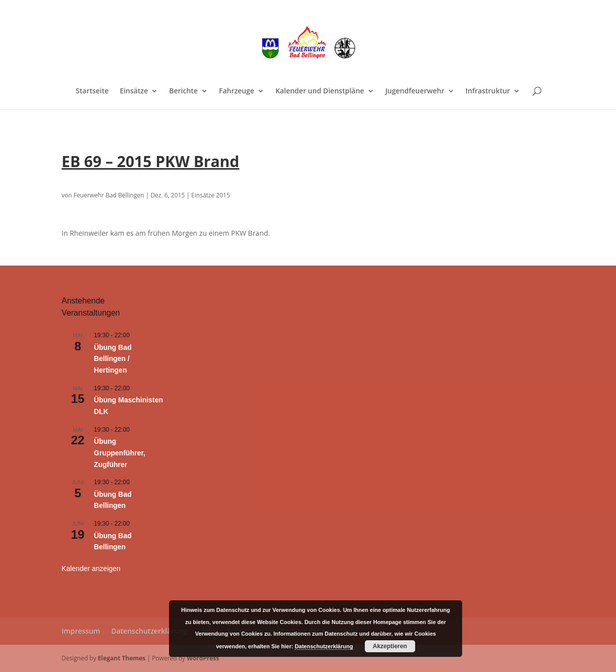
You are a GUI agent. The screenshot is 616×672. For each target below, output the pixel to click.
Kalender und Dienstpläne (320, 91)
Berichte (183, 91)
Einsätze (134, 91)
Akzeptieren (390, 646)
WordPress (203, 658)
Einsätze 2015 (211, 195)
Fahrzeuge (237, 91)
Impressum (81, 631)
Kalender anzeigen (91, 568)
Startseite (92, 91)
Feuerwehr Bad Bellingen (109, 195)
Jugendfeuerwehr (415, 91)
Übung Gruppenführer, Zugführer (120, 453)
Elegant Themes (122, 658)
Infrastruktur (488, 91)
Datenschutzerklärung (149, 631)
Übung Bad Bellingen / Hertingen (113, 359)
